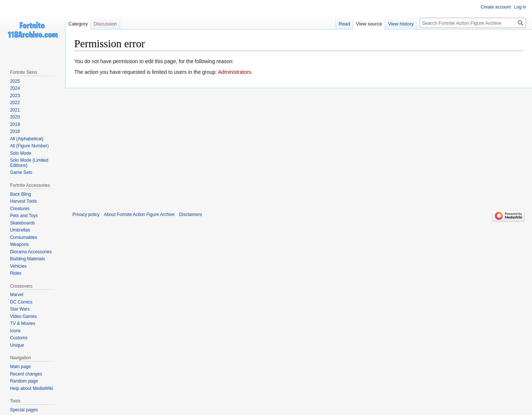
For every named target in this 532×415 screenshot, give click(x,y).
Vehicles (18, 266)
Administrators (234, 72)
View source (369, 24)
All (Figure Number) (29, 146)
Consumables (23, 237)
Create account (496, 7)
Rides (16, 273)
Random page (24, 381)
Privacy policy (86, 215)
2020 (15, 117)
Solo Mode (21, 153)
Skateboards (22, 223)
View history (401, 24)
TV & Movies (23, 323)
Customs (19, 338)
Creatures (20, 209)
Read (345, 24)
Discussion (105, 24)
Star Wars (20, 309)
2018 (15, 131)
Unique (17, 345)
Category (78, 24)
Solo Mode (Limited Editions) (29, 163)
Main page (20, 367)
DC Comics (21, 302)
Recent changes (26, 374)
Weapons (19, 244)
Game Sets (21, 172)
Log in (520, 7)
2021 (15, 110)
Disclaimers (191, 215)
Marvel (17, 295)
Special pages (24, 410)
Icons (15, 331)
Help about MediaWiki (32, 388)
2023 (15, 96)
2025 (15, 81)
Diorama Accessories (31, 252)
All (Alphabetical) (27, 139)
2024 (15, 88)
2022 (15, 103)
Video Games (23, 316)
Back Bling (21, 194)
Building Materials (28, 259)
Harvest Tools (23, 201)
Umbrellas (20, 230)
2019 (15, 124)
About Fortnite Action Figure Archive (139, 215)
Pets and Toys (24, 216)
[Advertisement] (299, 144)
